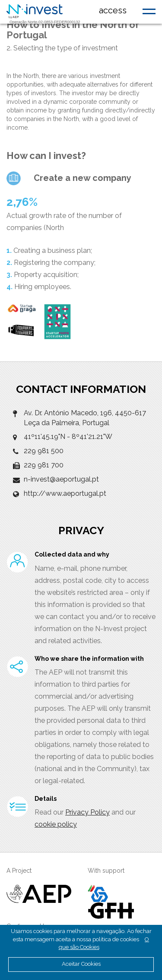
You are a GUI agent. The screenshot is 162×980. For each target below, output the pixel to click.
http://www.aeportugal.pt (65, 493)
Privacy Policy (87, 812)
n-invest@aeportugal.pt (61, 479)
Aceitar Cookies (81, 964)
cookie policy (56, 824)
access (113, 10)
